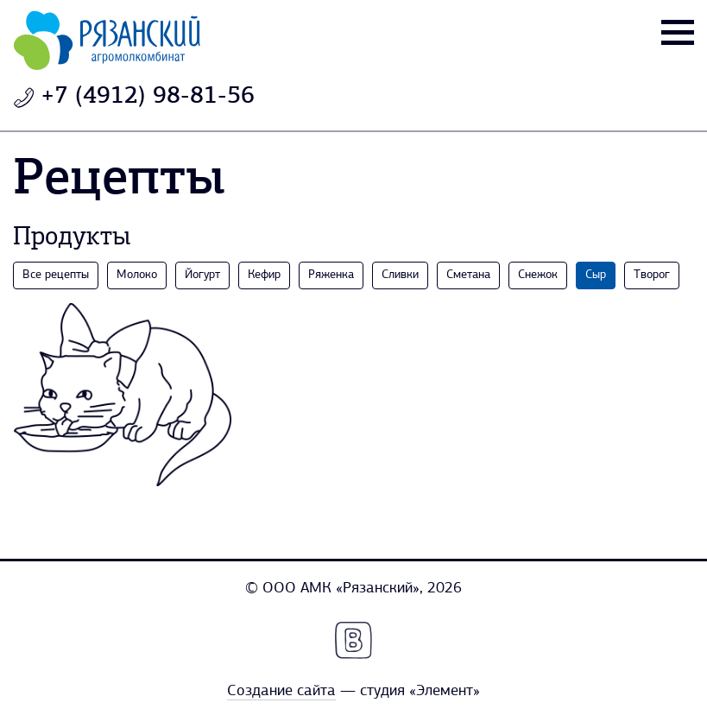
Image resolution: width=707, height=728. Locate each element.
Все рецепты (56, 275)
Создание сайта (281, 691)
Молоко (137, 275)
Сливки (400, 275)
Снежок (538, 275)
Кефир (264, 275)
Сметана (468, 275)
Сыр (596, 275)
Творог (652, 275)
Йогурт (202, 275)
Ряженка (331, 275)
